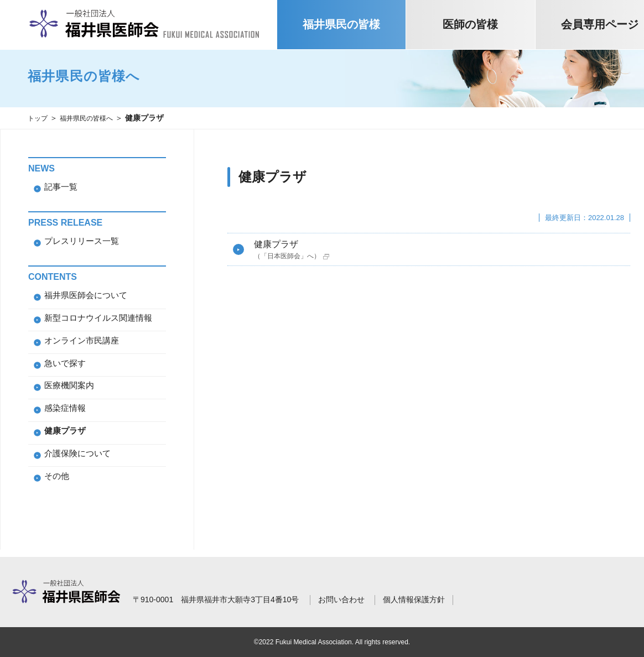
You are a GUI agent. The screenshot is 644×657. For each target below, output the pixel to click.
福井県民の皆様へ (94, 118)
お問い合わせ (341, 599)
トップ (39, 118)
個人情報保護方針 (414, 599)
